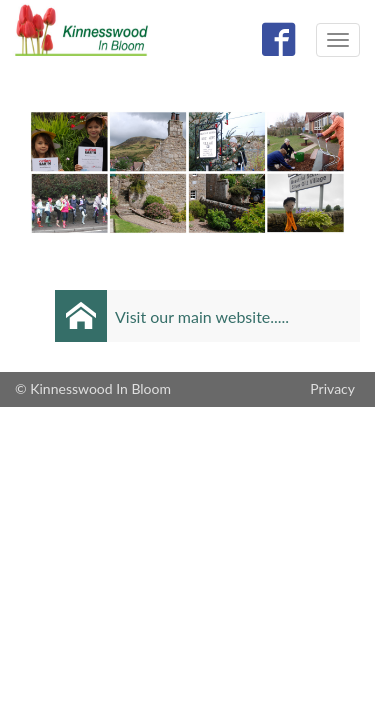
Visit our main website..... (202, 316)
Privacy (332, 388)
